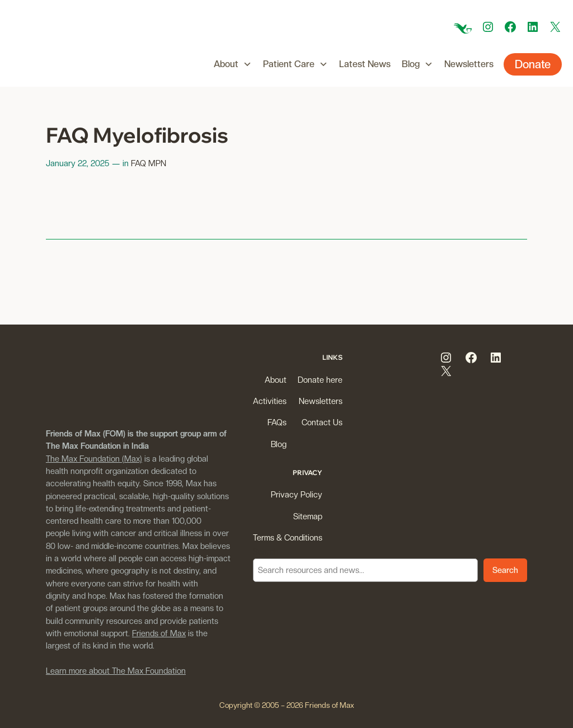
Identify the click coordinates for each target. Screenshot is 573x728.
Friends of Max (159, 633)
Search (266, 551)
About (233, 64)
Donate (533, 64)
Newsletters (469, 64)
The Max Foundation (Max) (94, 459)
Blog (417, 64)
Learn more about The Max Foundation (116, 671)
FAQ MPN (149, 163)
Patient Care (295, 64)
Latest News (365, 64)
